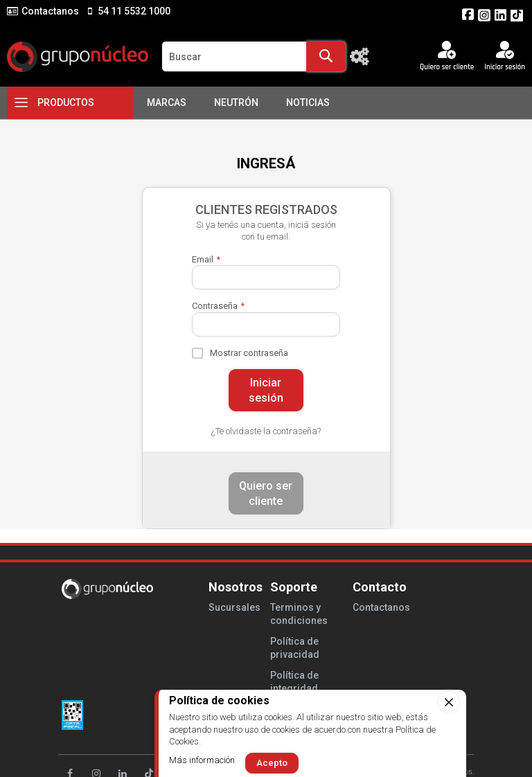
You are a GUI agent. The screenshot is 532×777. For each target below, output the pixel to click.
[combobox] (254, 56)
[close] (449, 702)
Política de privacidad (295, 648)
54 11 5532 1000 (133, 11)
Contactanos (50, 11)
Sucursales (234, 607)
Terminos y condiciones (299, 614)
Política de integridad (294, 682)
